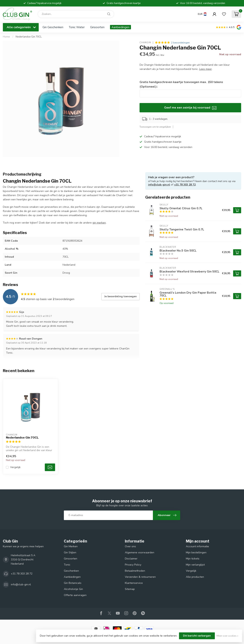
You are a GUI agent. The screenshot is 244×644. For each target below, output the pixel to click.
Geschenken (71, 571)
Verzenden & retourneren (140, 577)
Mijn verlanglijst (195, 565)
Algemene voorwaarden (140, 553)
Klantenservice (134, 583)
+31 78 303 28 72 (185, 185)
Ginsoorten (97, 27)
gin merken (99, 223)
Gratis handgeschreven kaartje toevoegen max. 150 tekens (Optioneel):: (181, 84)
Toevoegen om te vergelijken (155, 127)
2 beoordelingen (180, 43)
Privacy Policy (133, 565)
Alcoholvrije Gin (73, 589)
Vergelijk (15, 467)
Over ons (130, 546)
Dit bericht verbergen (197, 636)
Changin (145, 43)
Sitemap (130, 589)
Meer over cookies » (227, 636)
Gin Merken (71, 546)
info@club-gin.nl (159, 185)
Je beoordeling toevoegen (120, 296)
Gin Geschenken (53, 27)
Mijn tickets (193, 559)
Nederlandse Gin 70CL (29, 37)
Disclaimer (131, 559)
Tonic (67, 565)
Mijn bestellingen (196, 553)
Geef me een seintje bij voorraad (190, 107)
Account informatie (197, 546)
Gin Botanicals (73, 583)
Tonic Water (77, 27)
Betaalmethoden (135, 571)
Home (6, 37)
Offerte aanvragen (75, 595)
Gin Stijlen (70, 553)
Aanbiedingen (120, 27)
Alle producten (195, 577)
